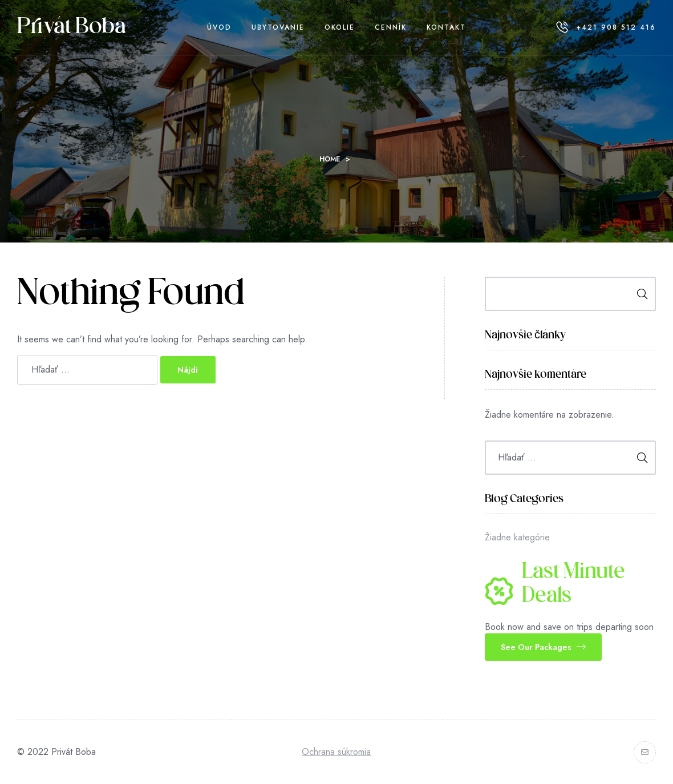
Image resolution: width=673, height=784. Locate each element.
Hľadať (638, 294)
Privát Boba (72, 28)
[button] (543, 647)
